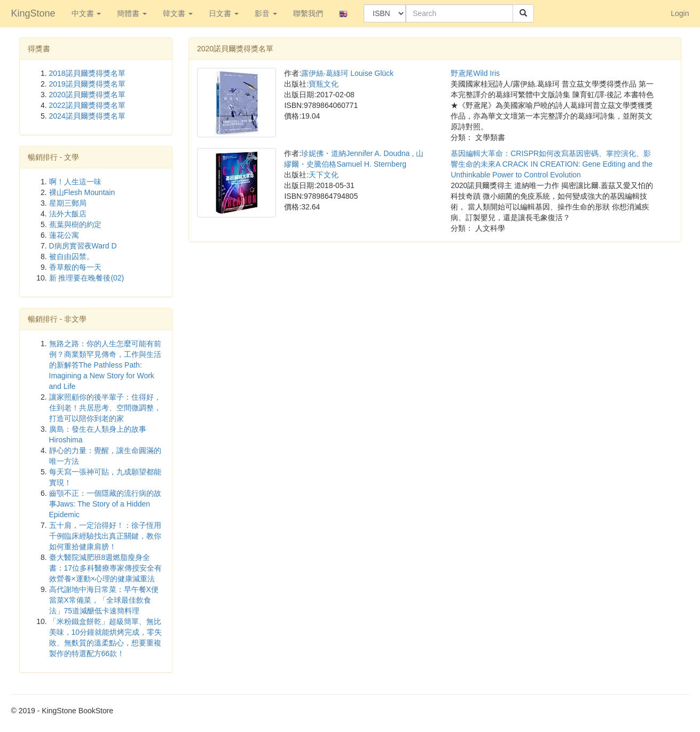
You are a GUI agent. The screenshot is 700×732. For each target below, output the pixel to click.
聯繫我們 (308, 13)
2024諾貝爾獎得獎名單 (87, 116)
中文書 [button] (86, 13)
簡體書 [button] (132, 13)
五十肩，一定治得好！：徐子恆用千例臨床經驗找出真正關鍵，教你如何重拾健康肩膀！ (105, 536)
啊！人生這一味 (75, 182)
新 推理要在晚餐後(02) (87, 278)
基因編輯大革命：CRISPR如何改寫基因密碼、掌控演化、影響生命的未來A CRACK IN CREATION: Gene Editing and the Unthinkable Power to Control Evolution (552, 164)
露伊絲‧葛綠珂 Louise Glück (347, 73)
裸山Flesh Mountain (82, 192)
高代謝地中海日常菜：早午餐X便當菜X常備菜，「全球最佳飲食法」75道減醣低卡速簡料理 (104, 600)
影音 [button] (266, 13)
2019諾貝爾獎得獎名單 (87, 84)
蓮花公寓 (64, 235)
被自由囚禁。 (72, 256)
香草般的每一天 (75, 267)
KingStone (33, 13)
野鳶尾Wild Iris (475, 73)
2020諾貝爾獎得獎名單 (87, 95)
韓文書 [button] (178, 13)
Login (680, 13)
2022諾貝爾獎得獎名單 (87, 105)
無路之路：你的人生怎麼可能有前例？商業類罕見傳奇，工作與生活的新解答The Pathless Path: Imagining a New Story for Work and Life (105, 365)
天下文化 (324, 175)
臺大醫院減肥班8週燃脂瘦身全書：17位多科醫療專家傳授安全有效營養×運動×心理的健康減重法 (106, 568)
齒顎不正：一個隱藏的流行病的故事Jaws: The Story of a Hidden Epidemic (105, 504)
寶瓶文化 (324, 84)
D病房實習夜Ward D (83, 246)
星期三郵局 (68, 203)
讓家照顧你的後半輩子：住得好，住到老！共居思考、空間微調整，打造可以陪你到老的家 (105, 408)
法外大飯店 (68, 214)
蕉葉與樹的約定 (75, 224)
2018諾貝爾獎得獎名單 (87, 73)
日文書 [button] (224, 13)
